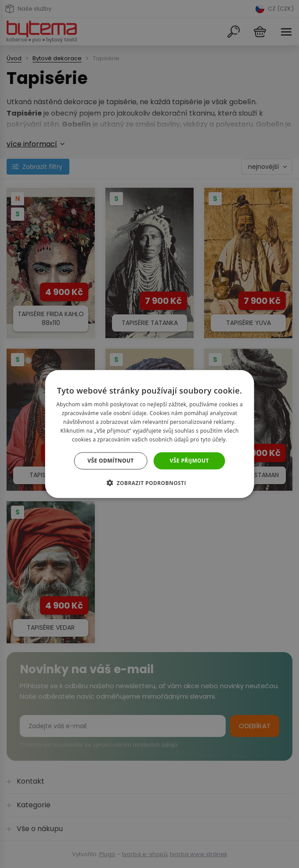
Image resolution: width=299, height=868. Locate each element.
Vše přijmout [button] (189, 461)
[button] (149, 482)
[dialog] (149, 434)
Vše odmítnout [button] (110, 461)
